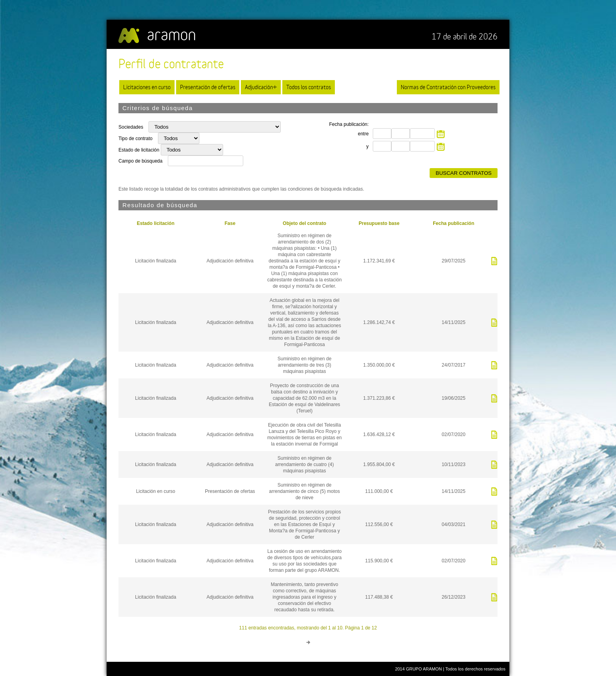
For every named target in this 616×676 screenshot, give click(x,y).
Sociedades (131, 127)
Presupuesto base (379, 223)
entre (363, 134)
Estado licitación (155, 223)
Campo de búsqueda (140, 161)
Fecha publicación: (349, 124)
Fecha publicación (454, 223)
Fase (230, 223)
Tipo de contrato (136, 139)
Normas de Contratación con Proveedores (448, 87)
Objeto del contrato (304, 223)
